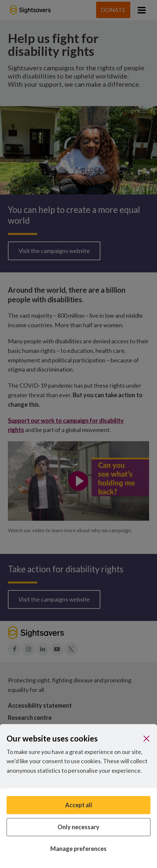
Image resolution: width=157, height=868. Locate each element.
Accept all (79, 805)
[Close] (146, 739)
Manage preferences (78, 849)
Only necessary (78, 827)
